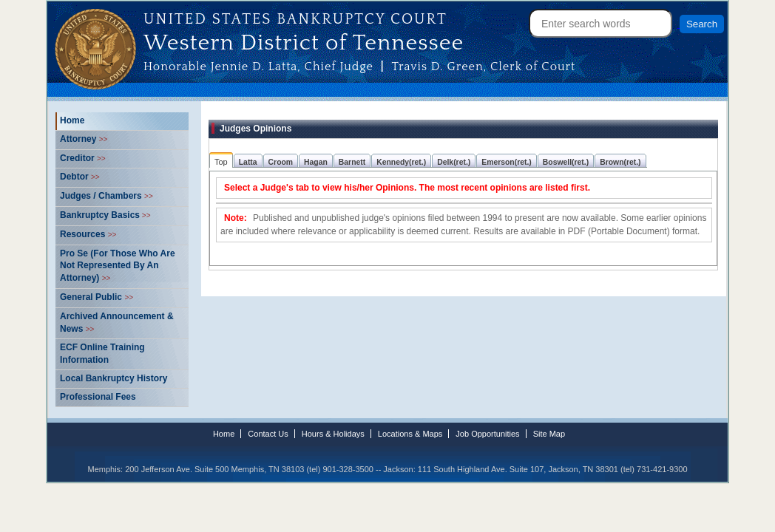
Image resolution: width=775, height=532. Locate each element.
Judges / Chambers (106, 196)
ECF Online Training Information (102, 354)
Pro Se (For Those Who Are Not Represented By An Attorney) (118, 266)
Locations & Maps (410, 434)
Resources (88, 234)
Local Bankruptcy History (114, 378)
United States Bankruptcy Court (295, 19)
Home (72, 120)
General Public (97, 297)
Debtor (80, 177)
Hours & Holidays (333, 434)
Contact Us (268, 434)
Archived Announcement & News (117, 323)
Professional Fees (98, 397)
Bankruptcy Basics (105, 215)
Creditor (83, 158)
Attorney (84, 139)
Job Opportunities (487, 434)
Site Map (549, 434)
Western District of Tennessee (304, 41)
